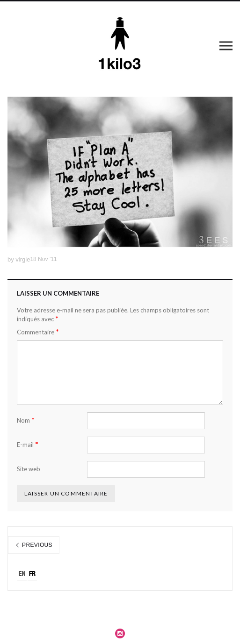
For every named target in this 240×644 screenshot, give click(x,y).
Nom (26, 420)
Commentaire (38, 332)
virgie (23, 259)
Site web (29, 469)
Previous (34, 545)
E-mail (28, 444)
